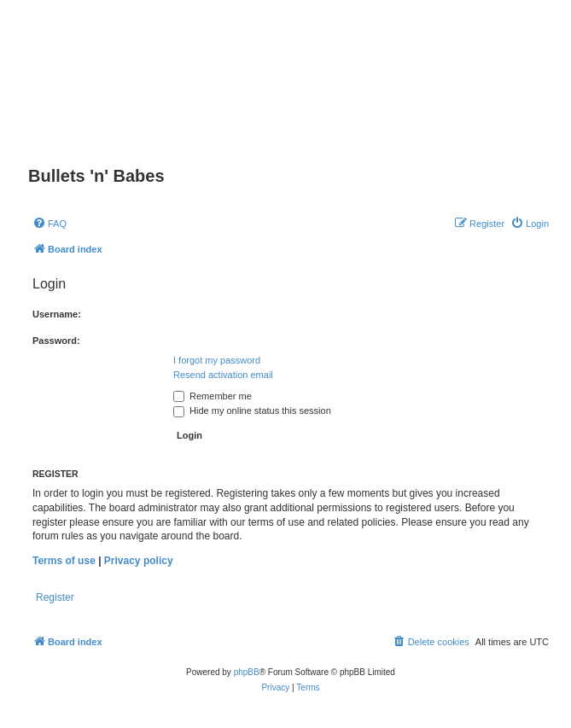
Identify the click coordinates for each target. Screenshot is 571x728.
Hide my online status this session (252, 411)
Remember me (213, 396)
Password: (56, 341)
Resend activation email (223, 375)
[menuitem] (50, 224)
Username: (57, 314)
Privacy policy (139, 561)
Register (55, 597)
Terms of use (64, 561)
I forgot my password (217, 360)
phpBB (247, 672)
